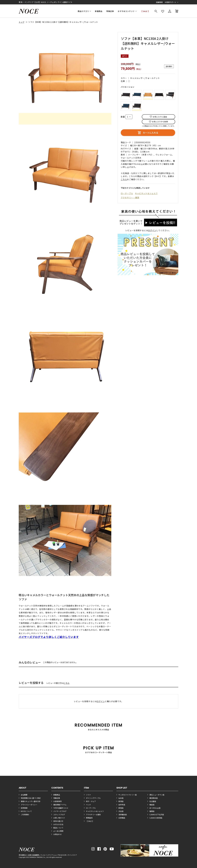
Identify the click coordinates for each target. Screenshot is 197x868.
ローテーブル (127, 193)
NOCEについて (26, 811)
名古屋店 (153, 801)
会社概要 (24, 795)
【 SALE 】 (145, 11)
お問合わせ (58, 834)
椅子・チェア (91, 801)
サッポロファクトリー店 (128, 795)
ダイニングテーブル (93, 798)
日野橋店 (122, 818)
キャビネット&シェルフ (95, 811)
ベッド (88, 805)
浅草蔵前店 (123, 814)
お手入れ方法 (58, 824)
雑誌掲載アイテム (60, 805)
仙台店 (121, 798)
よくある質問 (58, 831)
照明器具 (89, 818)
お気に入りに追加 (160, 117)
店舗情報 (159, 2)
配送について (58, 828)
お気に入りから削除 (160, 122)
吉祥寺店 (122, 805)
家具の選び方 (58, 821)
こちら (67, 683)
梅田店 (152, 805)
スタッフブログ (59, 814)
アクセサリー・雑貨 (130, 197)
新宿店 (121, 808)
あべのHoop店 (155, 808)
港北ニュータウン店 (157, 795)
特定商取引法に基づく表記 (31, 798)
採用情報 (24, 808)
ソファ (88, 795)
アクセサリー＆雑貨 (93, 814)
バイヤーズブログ (60, 811)
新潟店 (121, 801)
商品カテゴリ (83, 11)
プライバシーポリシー (29, 805)
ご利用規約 (25, 814)
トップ (22, 22)
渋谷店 (121, 811)
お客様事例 (58, 801)
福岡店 (152, 811)
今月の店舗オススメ (61, 808)
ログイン (152, 230)
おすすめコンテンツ (126, 11)
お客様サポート (170, 2)
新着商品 (99, 11)
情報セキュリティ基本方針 (31, 801)
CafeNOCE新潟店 (156, 818)
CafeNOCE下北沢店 (157, 814)
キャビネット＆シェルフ (146, 193)
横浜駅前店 (154, 798)
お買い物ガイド (59, 818)
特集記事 (110, 11)
